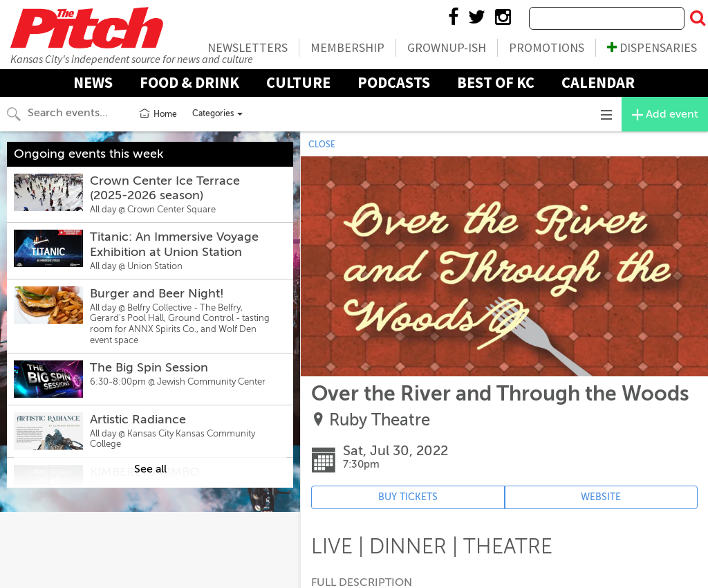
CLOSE (322, 145)
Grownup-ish (447, 47)
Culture (298, 82)
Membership (347, 47)
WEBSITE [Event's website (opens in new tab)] (601, 497)
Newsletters (248, 47)
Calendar (598, 82)
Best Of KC (496, 82)
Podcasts (394, 82)
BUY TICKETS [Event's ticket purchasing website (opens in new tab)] (408, 497)
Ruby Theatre (380, 420)
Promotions (547, 47)
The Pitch (86, 28)
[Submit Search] (698, 19)
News (93, 82)
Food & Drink (189, 82)
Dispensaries (652, 47)
